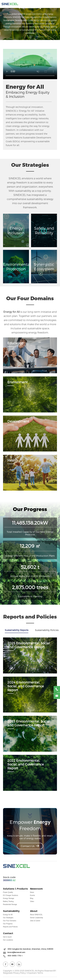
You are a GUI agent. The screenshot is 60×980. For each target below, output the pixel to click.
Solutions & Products (15, 889)
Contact (8, 933)
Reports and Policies (10, 927)
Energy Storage (9, 898)
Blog (32, 898)
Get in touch (7, 937)
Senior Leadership (37, 918)
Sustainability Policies (47, 630)
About (34, 911)
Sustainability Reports (17, 630)
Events (33, 895)
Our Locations (8, 940)
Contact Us (30, 846)
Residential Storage (10, 904)
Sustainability (11, 911)
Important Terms (35, 973)
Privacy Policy (19, 973)
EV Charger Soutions (11, 895)
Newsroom (36, 889)
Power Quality (8, 892)
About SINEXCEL (36, 915)
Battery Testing (8, 901)
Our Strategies (8, 918)
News (32, 892)
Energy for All (8, 915)
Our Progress (8, 924)
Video (32, 901)
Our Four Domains (10, 921)
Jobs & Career (35, 921)
